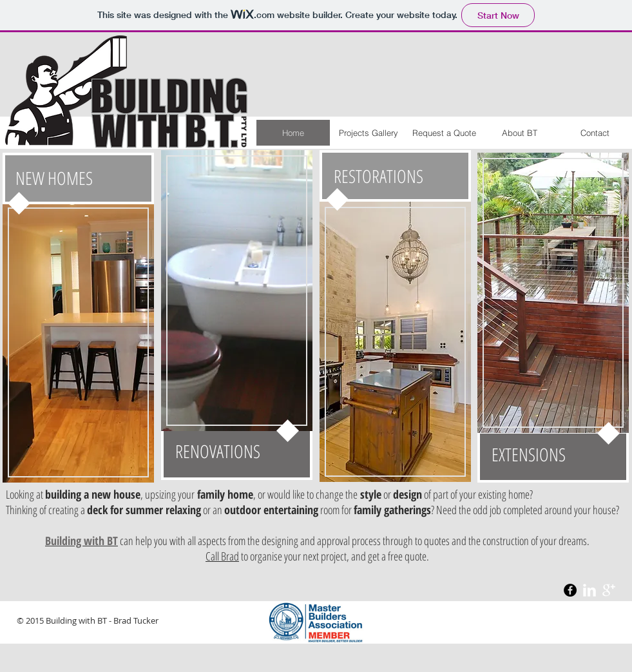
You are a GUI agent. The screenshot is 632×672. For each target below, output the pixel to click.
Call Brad (222, 556)
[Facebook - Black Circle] (570, 590)
